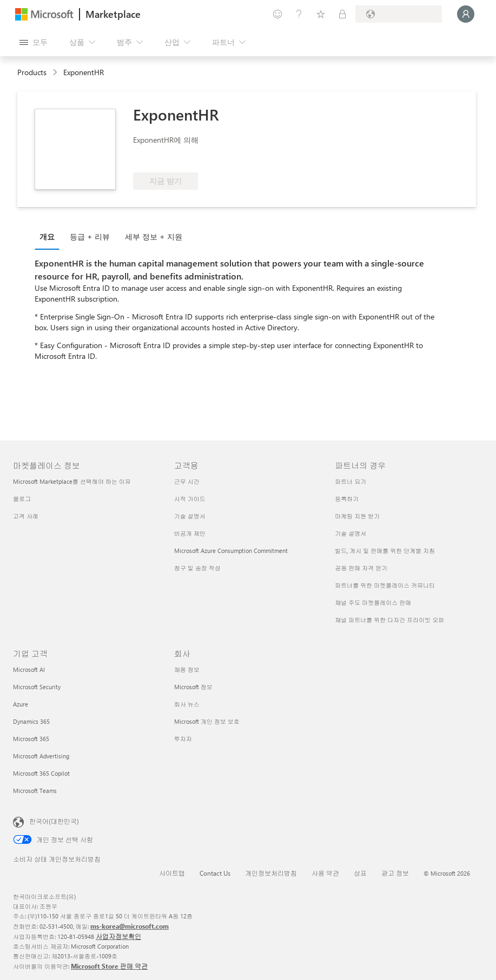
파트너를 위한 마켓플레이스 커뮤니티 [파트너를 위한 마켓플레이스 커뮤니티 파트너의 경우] (385, 585)
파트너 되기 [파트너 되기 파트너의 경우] (350, 481)
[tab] (50, 236)
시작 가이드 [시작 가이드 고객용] (190, 499)
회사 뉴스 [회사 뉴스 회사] (187, 704)
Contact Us (215, 873)
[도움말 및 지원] (299, 14)
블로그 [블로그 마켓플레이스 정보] (22, 499)
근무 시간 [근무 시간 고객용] (187, 481)
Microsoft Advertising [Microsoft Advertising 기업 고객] (41, 756)
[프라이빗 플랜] (342, 14)
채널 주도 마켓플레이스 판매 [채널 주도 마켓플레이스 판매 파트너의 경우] (373, 602)
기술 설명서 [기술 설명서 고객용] (190, 516)
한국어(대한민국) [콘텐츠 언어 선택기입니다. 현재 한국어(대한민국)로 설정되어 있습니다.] (54, 821)
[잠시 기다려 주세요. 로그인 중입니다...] (466, 14)
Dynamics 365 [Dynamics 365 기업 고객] (31, 721)
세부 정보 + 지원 (154, 236)
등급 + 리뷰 (90, 236)
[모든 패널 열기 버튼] (34, 42)
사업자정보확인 (118, 936)
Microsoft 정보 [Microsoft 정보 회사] (193, 687)
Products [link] (32, 72)
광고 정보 (395, 873)
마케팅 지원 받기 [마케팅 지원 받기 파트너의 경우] (357, 516)
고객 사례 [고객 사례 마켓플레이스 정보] (26, 516)
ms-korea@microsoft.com (130, 926)
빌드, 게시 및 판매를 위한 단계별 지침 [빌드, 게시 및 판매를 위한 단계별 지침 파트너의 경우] (385, 551)
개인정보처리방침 (271, 873)
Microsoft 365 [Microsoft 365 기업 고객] (31, 739)
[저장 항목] (321, 14)
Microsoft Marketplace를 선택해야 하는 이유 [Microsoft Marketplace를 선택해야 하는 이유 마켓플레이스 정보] (72, 481)
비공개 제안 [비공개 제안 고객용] (190, 533)
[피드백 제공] (277, 14)
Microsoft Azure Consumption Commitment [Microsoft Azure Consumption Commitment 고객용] (231, 551)
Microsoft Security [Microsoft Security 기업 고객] (37, 687)
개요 (47, 236)
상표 (360, 873)
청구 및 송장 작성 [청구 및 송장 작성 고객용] (197, 568)
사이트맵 (172, 873)
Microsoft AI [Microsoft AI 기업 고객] (29, 669)
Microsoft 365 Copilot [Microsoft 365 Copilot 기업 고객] (41, 773)
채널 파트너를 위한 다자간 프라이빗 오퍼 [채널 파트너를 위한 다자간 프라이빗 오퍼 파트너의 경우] (389, 620)
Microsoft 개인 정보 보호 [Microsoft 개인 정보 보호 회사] (207, 721)
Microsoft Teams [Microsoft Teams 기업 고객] (35, 791)
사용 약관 (325, 873)
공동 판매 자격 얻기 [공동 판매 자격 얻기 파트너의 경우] (361, 568)
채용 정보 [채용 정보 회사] (187, 669)
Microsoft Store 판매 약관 (109, 966)
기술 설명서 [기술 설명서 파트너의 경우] (350, 533)
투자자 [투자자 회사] (183, 739)
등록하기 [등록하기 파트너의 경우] (347, 499)
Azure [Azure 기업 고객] (21, 704)
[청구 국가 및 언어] (399, 14)
